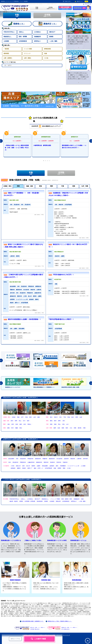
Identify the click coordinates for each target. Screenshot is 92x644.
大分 (71, 428)
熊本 (67, 428)
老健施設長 (82, 493)
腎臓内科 (45, 459)
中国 (63, 186)
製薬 (64, 468)
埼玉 (60, 417)
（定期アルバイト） (51, 8)
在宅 (82, 453)
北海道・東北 (7, 186)
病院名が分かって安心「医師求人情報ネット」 (60, 621)
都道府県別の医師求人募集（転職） (71, 387)
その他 (69, 468)
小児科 (12, 466)
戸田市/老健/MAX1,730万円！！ (63, 275)
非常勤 (47, 15)
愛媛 (17, 428)
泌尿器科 (52, 466)
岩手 (22, 417)
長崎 (63, 428)
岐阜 (55, 421)
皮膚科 (39, 466)
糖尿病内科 (52, 459)
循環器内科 (38, 459)
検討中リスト (83, 1)
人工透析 (83, 466)
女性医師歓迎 (66, 501)
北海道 (14, 417)
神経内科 (73, 459)
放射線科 (13, 468)
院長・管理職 (68, 493)
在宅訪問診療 (48, 468)
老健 (55, 468)
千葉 (65, 417)
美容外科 (59, 462)
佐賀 (59, 428)
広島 (63, 424)
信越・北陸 (29, 186)
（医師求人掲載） (65, 8)
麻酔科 (19, 468)
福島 (39, 417)
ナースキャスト (69, 628)
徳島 (8, 428)
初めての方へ (68, 1)
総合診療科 (11, 459)
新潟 (12, 421)
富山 (20, 421)
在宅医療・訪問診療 (30, 501)
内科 (10, 453)
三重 (63, 421)
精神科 (53, 453)
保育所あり (74, 501)
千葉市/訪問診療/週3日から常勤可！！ (61, 319)
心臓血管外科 (31, 462)
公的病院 (52, 501)
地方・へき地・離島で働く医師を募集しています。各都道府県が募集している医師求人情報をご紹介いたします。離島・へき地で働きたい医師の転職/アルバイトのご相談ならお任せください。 (78, 40)
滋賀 (21, 424)
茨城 (69, 417)
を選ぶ (19, 24)
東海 (40, 186)
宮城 (26, 417)
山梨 (81, 417)
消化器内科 (23, 459)
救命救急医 (40, 501)
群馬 (77, 417)
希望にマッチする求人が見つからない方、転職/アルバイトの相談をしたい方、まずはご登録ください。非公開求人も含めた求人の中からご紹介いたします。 (78, 76)
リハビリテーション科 (73, 466)
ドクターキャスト (38, 628)
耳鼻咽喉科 (63, 466)
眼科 (57, 466)
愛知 (68, 412)
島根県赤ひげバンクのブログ (13, 387)
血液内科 (66, 459)
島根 (55, 424)
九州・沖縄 (85, 186)
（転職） (37, 8)
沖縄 (84, 428)
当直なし (24, 493)
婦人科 (28, 466)
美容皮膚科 (45, 466)
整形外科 (39, 453)
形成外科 (52, 462)
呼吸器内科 (30, 459)
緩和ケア (30, 468)
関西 (52, 186)
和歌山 (29, 424)
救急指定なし (45, 499)
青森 (18, 417)
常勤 (17, 15)
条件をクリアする (15, 639)
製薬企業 (58, 501)
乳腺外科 (65, 462)
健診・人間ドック (39, 468)
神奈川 (53, 412)
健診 (68, 453)
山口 (67, 424)
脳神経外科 (39, 462)
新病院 (46, 501)
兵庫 (82, 412)
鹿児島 (80, 428)
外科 (24, 453)
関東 (18, 186)
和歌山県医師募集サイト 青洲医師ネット (44, 387)
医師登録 (80, 8)
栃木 (73, 417)
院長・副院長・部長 (67, 499)
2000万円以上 (10, 493)
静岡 (59, 421)
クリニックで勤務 (55, 499)
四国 (74, 186)
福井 (28, 421)
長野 (16, 421)
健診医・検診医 (14, 501)
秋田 (30, 417)
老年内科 (85, 459)
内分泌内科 (59, 459)
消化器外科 (15, 462)
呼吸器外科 (23, 462)
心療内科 (79, 459)
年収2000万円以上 (14, 499)
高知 (21, 428)
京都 (17, 424)
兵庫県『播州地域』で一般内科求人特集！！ (28, 106)
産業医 (59, 468)
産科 (23, 466)
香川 (12, 428)
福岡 (39, 412)
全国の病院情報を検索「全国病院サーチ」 (33, 621)
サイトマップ (88, 4)
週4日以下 (53, 493)
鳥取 (51, 424)
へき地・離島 (82, 501)
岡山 (59, 424)
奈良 (25, 424)
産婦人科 (18, 466)
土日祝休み (39, 493)
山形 (34, 417)
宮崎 (75, 428)
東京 (10, 412)
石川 (24, 421)
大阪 (24, 412)
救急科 (24, 468)
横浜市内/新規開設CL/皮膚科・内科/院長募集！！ (25, 319)
